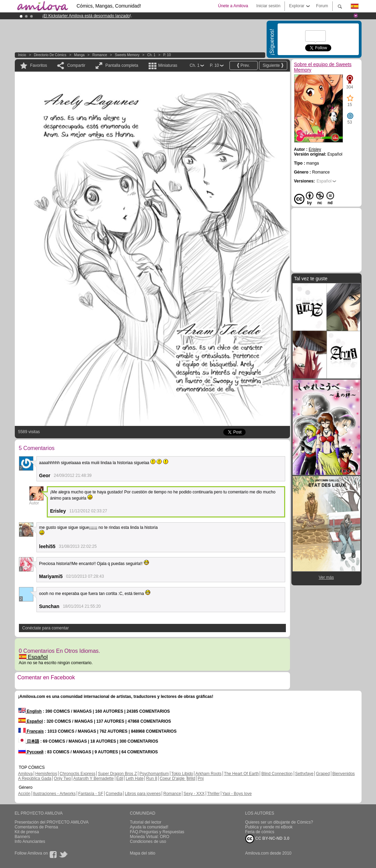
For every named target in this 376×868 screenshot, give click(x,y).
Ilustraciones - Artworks (54, 794)
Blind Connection (277, 774)
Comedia (114, 794)
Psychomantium (154, 774)
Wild (191, 778)
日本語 (29, 741)
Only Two (63, 778)
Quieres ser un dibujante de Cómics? (279, 822)
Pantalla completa (122, 65)
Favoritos (39, 65)
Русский (31, 752)
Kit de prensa (27, 832)
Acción (24, 794)
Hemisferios (46, 774)
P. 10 (167, 55)
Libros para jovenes (143, 794)
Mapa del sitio (143, 853)
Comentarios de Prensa (36, 827)
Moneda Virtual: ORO (150, 837)
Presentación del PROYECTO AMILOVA (52, 822)
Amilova (26, 774)
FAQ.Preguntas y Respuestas (157, 832)
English (30, 711)
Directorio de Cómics (50, 55)
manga (79, 55)
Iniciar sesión (268, 6)
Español (33, 657)
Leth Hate (135, 778)
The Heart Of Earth (241, 774)
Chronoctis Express (77, 774)
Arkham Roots (208, 774)
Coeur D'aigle (173, 778)
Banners (23, 837)
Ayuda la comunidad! (149, 827)
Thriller (213, 794)
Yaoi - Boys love (237, 794)
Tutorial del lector (146, 822)
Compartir (76, 65)
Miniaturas (168, 65)
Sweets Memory (127, 55)
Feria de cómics (260, 832)
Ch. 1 (151, 55)
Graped (323, 774)
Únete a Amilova (233, 6)
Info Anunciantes (30, 841)
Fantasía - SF (91, 794)
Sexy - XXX (194, 794)
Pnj (201, 778)
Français (31, 731)
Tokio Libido (182, 774)
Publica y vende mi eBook (269, 827)
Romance (100, 55)
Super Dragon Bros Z (117, 774)
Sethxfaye (304, 774)
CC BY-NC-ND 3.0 (267, 839)
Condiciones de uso (148, 841)
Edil (120, 778)
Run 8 (152, 778)
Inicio (22, 55)
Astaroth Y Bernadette (94, 778)
